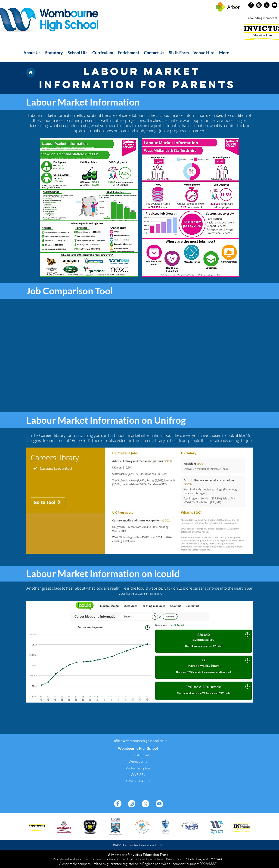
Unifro (85, 435)
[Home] (31, 72)
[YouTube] (275, 5)
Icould (143, 588)
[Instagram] (259, 5)
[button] (32, 53)
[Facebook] (251, 5)
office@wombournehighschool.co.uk (141, 741)
